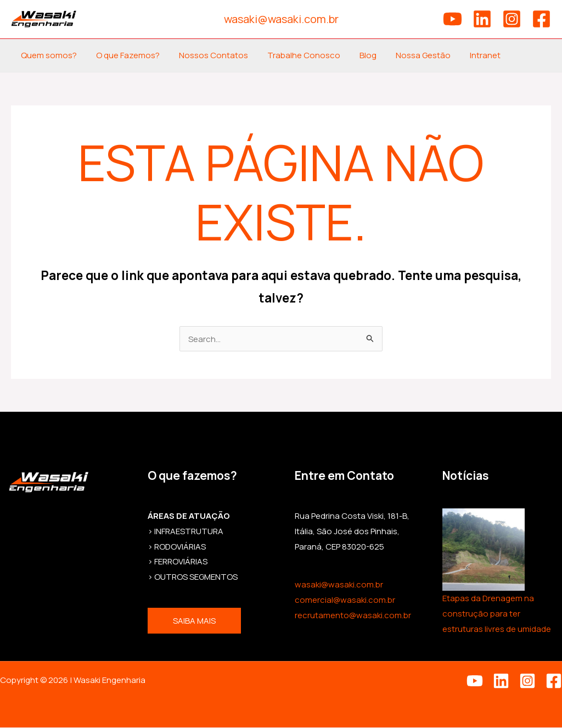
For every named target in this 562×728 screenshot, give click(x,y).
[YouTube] (453, 19)
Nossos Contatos (206, 55)
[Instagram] (512, 19)
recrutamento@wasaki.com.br (353, 616)
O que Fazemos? (123, 55)
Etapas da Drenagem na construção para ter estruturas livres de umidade (497, 614)
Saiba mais (194, 621)
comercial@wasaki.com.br (345, 600)
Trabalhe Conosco (294, 55)
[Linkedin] (482, 19)
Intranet (467, 55)
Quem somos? (47, 55)
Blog (355, 55)
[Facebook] (541, 19)
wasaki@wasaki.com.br (339, 585)
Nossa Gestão (408, 55)
